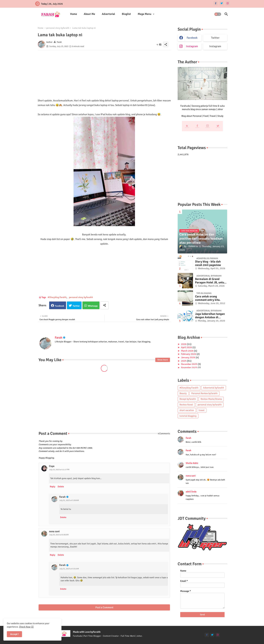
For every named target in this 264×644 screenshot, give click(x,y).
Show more (163, 360)
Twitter (76, 306)
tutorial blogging (188, 416)
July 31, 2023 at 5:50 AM (69, 500)
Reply (52, 487)
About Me (89, 14)
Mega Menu (145, 14)
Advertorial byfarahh (214, 388)
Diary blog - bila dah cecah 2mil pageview (208, 263)
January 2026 (188, 357)
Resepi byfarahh (188, 399)
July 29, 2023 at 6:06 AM (59, 535)
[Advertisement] (104, 74)
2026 (184, 344)
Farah (59, 338)
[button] (218, 14)
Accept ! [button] (14, 634)
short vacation (187, 410)
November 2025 (189, 368)
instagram (192, 46)
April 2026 (187, 347)
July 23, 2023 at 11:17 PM (59, 470)
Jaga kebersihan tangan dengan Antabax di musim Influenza (210, 316)
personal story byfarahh (58, 28)
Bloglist (126, 14)
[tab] (74, 14)
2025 (184, 361)
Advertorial (108, 14)
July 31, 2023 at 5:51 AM (69, 569)
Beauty (183, 393)
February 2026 (189, 354)
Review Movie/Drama (211, 399)
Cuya (52, 466)
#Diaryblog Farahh (57, 297)
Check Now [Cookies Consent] (25, 627)
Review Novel (186, 405)
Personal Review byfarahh (204, 393)
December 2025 (189, 364)
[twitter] (222, 3)
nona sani (54, 531)
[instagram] (228, 3)
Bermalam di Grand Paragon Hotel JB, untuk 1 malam (210, 281)
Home (74, 14)
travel (202, 410)
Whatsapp (93, 306)
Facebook (60, 306)
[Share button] (104, 305)
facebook (192, 38)
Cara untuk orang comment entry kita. (208, 298)
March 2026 (188, 351)
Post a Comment (104, 607)
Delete (61, 487)
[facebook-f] (216, 3)
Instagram (215, 46)
